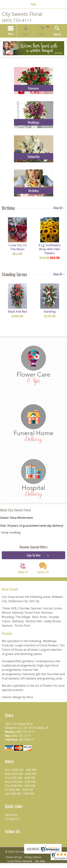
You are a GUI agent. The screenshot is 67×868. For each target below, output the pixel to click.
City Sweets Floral (22, 14)
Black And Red (17, 313)
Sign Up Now (34, 556)
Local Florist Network (20, 866)
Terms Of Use (14, 862)
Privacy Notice (35, 862)
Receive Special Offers (34, 547)
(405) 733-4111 (17, 20)
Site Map (42, 866)
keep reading (11, 533)
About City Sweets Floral (15, 510)
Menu (15, 34)
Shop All (59, 208)
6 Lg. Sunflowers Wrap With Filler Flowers (50, 251)
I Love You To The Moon (17, 249)
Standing (50, 313)
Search (52, 35)
